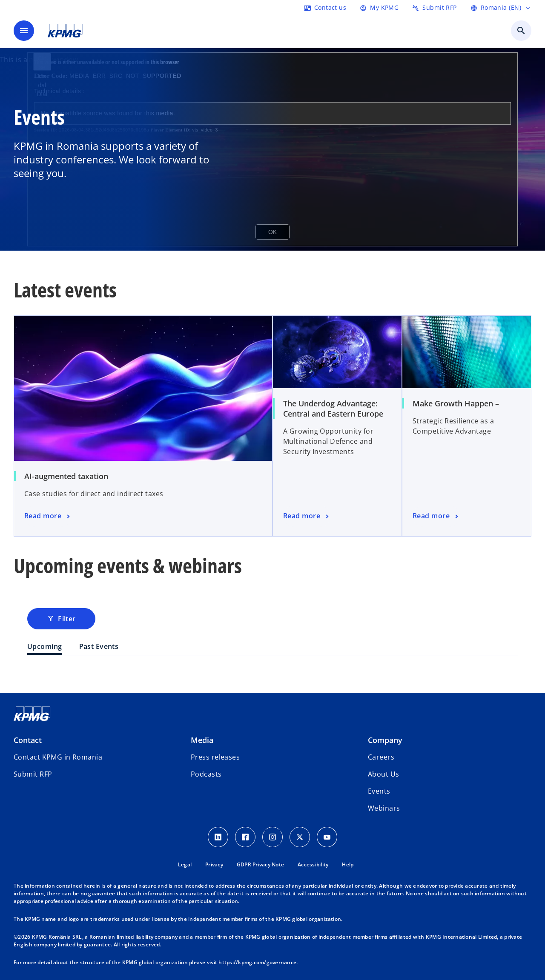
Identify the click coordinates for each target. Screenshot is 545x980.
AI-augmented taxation (66, 476)
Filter (61, 619)
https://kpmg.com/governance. (258, 962)
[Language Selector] (501, 8)
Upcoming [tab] (45, 646)
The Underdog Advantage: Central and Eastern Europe (333, 409)
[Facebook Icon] (245, 837)
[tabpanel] (272, 672)
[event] (48, 516)
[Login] (379, 8)
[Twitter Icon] (300, 837)
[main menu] (24, 31)
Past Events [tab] (99, 646)
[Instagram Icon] (272, 837)
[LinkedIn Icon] (218, 837)
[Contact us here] (325, 8)
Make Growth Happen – (456, 403)
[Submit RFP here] (434, 8)
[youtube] (327, 837)
